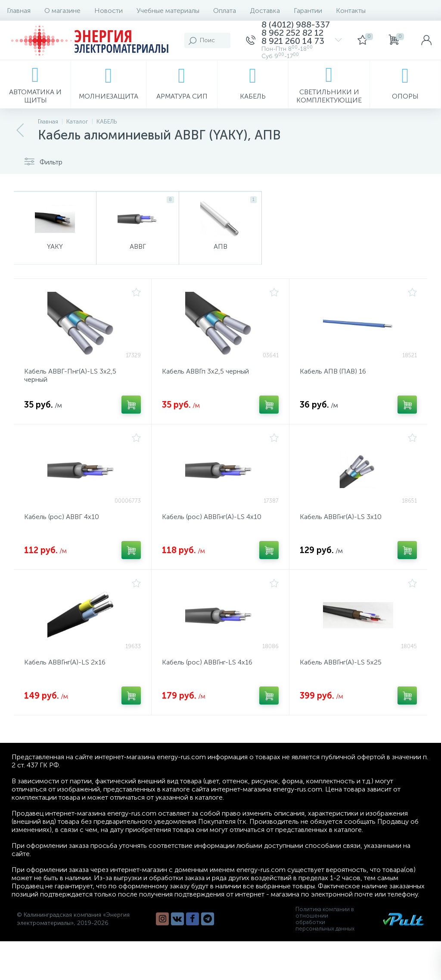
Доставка (265, 11)
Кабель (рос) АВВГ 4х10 (62, 518)
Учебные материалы (168, 11)
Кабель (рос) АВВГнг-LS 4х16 (207, 663)
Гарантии (308, 11)
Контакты (351, 11)
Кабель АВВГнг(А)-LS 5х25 (341, 663)
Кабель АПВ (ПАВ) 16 (333, 372)
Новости (109, 11)
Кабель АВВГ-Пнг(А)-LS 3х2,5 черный (70, 376)
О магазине (62, 11)
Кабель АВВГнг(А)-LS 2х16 (65, 663)
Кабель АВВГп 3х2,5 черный (205, 372)
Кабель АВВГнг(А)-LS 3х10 (341, 518)
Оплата (225, 11)
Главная (19, 11)
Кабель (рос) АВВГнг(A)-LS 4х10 (212, 518)
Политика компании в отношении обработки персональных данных (325, 920)
